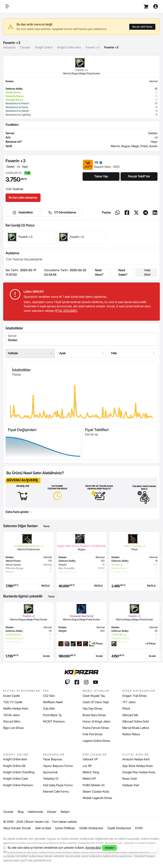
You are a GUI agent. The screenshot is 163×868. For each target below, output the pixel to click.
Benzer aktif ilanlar (142, 27)
